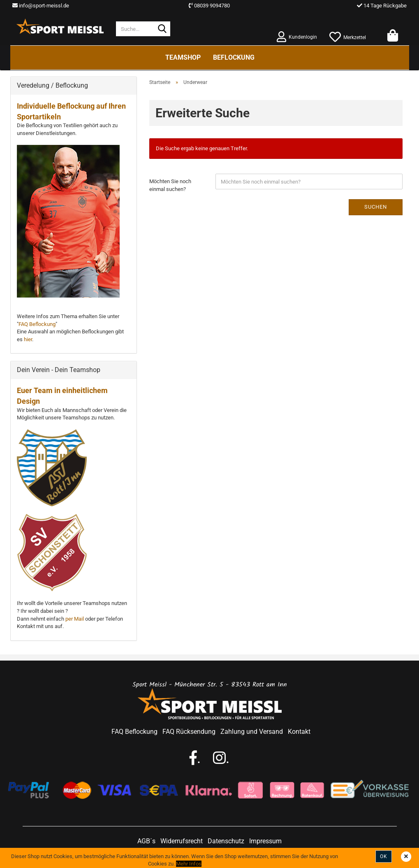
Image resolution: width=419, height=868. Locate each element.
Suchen (376, 207)
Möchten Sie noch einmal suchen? (170, 185)
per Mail (75, 619)
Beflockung (234, 57)
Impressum (265, 841)
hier (28, 339)
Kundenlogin (297, 36)
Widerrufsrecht (182, 841)
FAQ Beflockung (37, 324)
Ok (384, 856)
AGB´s (146, 841)
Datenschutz (226, 841)
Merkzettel (348, 36)
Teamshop (183, 57)
